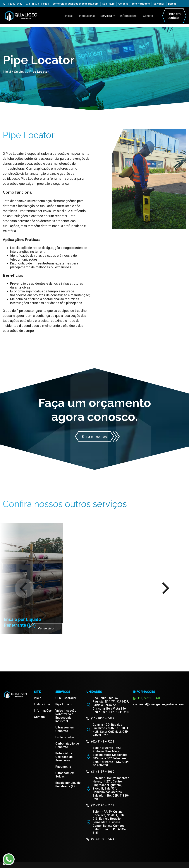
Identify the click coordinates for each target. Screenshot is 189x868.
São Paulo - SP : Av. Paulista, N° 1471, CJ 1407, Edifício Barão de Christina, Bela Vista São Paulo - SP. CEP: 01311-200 (108, 705)
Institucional (89, 16)
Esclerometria (65, 737)
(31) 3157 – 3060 (100, 772)
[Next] (165, 588)
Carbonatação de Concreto (67, 745)
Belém (172, 4)
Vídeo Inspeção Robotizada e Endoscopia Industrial (66, 716)
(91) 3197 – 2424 (100, 839)
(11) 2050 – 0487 (100, 719)
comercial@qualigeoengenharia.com (76, 4)
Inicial (72, 16)
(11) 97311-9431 (37, 4)
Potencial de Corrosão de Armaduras (64, 757)
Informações (128, 16)
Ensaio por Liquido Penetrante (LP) (68, 785)
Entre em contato (171, 16)
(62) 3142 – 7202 (100, 742)
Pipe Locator (64, 704)
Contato (146, 16)
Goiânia (123, 4)
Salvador (159, 4)
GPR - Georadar (66, 698)
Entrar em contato (94, 437)
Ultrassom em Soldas (65, 775)
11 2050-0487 (13, 4)
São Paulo (108, 4)
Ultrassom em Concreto (65, 729)
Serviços (108, 16)
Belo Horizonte (141, 4)
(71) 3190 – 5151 (100, 806)
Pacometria (63, 767)
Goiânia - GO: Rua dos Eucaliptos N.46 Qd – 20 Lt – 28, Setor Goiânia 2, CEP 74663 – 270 (107, 730)
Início (38, 698)
